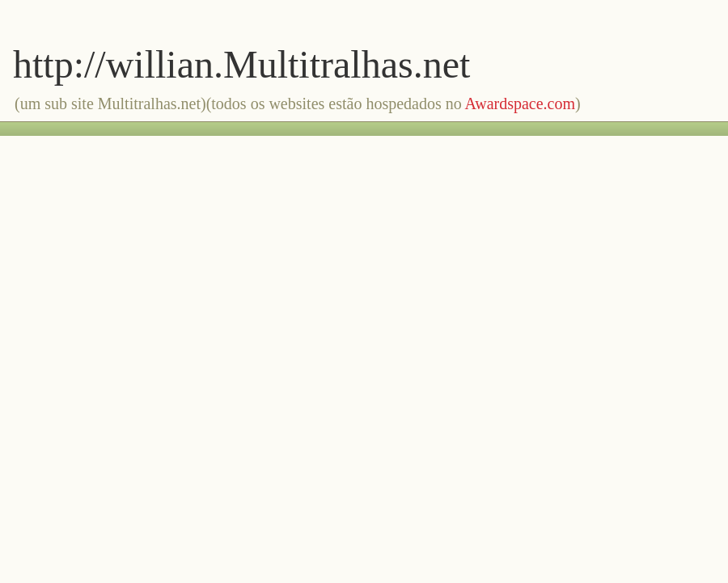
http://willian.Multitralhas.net (241, 64)
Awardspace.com (520, 104)
